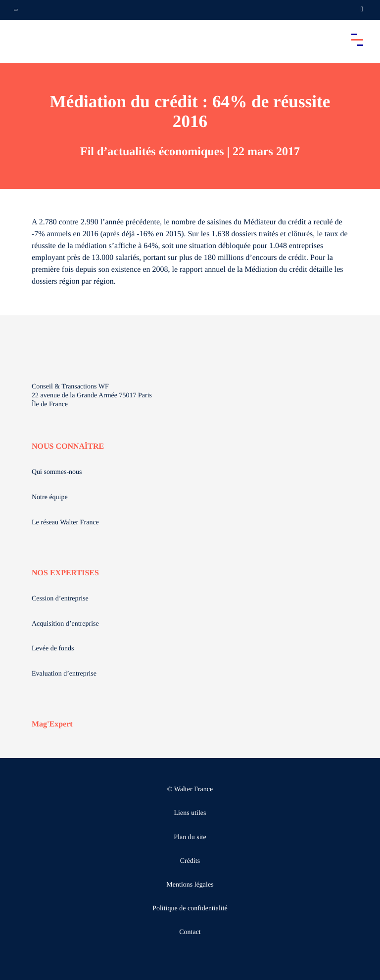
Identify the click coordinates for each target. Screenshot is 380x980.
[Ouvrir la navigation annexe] (16, 10)
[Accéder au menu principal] (357, 40)
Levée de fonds (53, 649)
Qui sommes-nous (57, 472)
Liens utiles (190, 813)
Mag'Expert (52, 724)
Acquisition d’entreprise (65, 624)
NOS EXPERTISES (65, 573)
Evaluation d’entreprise (64, 674)
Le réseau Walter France (65, 523)
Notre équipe (50, 497)
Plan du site (190, 837)
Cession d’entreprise (60, 599)
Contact (190, 932)
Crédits (190, 861)
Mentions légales (190, 885)
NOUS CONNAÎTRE (68, 447)
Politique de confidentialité (190, 909)
